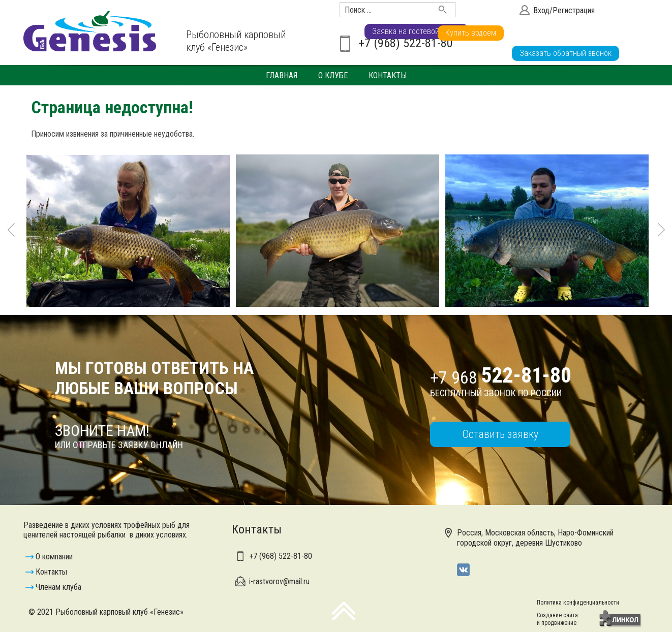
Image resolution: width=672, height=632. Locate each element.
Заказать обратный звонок (566, 53)
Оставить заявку (500, 434)
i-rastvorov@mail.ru (279, 581)
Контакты (388, 75)
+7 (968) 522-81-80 (406, 43)
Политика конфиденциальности (578, 603)
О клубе (333, 75)
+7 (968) (281, 556)
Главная (282, 75)
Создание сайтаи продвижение (557, 619)
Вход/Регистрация (564, 10)
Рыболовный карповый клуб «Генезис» (236, 41)
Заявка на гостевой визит (564, 33)
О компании (54, 557)
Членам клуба (58, 587)
